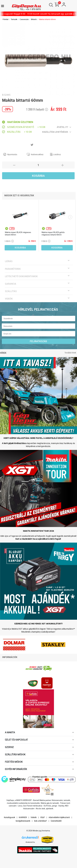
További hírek (70, 353)
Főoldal (6, 19)
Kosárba (38, 176)
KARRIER (23, 817)
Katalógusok (9, 817)
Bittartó (34, 19)
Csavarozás (24, 19)
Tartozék (14, 19)
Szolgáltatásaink (23, 821)
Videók (34, 817)
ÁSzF (43, 817)
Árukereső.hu (30, 842)
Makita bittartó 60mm (47, 19)
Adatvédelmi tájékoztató (59, 817)
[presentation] (70, 217)
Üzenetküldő (56, 821)
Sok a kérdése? (40, 821)
